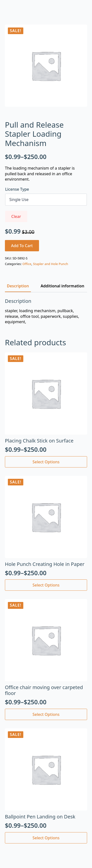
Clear (16, 216)
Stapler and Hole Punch (50, 264)
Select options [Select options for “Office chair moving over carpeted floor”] (46, 714)
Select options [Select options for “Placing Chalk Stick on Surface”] (46, 462)
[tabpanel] (46, 311)
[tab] (18, 286)
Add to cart (22, 246)
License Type (17, 189)
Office (27, 264)
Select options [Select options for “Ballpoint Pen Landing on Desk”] (46, 838)
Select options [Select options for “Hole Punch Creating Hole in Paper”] (46, 585)
